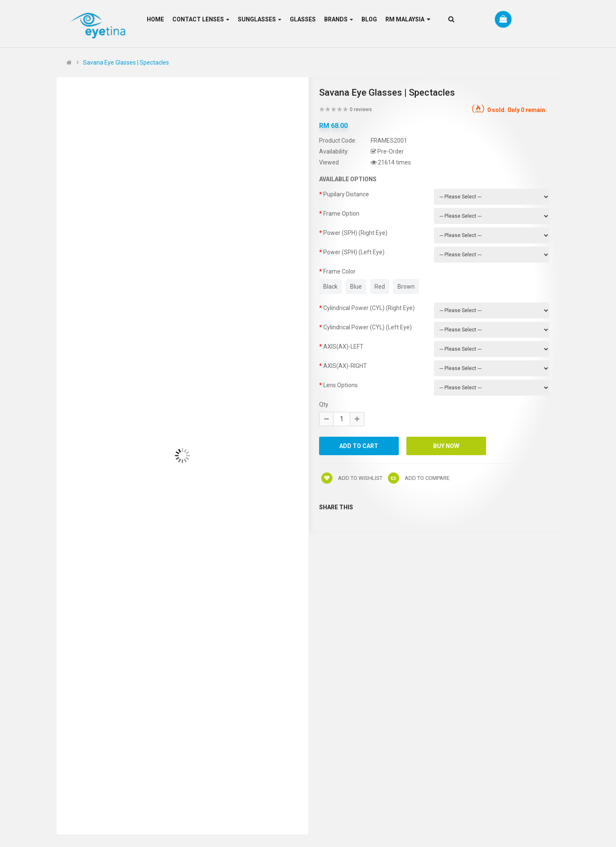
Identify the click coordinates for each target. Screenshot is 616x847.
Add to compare (419, 478)
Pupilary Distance (346, 194)
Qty (324, 404)
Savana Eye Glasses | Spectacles (126, 63)
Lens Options (340, 385)
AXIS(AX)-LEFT (343, 347)
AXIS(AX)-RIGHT (345, 366)
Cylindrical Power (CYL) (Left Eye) (368, 327)
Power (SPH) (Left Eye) (354, 252)
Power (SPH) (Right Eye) (355, 233)
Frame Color (339, 271)
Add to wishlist (352, 478)
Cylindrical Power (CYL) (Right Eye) (369, 308)
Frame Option (341, 214)
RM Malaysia (408, 19)
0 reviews (361, 109)
